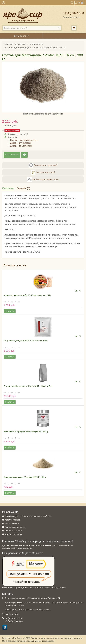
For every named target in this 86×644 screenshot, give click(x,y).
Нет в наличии (12, 155)
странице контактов (14, 605)
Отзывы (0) (23, 188)
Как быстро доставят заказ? (43, 179)
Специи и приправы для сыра (24, 140)
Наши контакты (12, 523)
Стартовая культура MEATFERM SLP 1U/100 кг (26, 341)
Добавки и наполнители (30, 44)
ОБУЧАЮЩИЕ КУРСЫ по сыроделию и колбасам (28, 516)
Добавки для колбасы (20, 143)
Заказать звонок (71, 17)
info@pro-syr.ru (12, 614)
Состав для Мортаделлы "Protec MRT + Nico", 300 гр (36, 48)
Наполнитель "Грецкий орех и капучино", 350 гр (26, 432)
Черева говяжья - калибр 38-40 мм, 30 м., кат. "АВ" (27, 295)
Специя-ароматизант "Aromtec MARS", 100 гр (25, 477)
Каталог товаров (13, 520)
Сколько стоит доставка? (43, 165)
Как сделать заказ (13, 534)
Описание (8, 188)
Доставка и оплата (14, 531)
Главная (8, 44)
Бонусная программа (15, 527)
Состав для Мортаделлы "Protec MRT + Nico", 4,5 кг (28, 386)
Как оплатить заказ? (43, 172)
